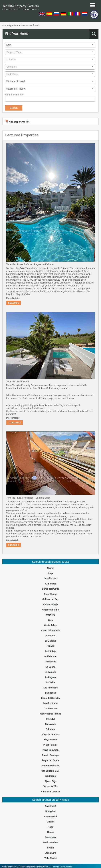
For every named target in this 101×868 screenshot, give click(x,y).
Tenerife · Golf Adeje (18, 381)
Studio (50, 848)
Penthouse (50, 837)
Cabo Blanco (50, 594)
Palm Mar (50, 729)
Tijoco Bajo (51, 781)
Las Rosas (51, 693)
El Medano (50, 641)
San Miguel (50, 776)
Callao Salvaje (51, 604)
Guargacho (51, 662)
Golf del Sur (50, 657)
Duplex (50, 822)
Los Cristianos (50, 703)
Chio (50, 620)
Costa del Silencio (50, 630)
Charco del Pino (51, 610)
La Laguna (50, 677)
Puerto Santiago (51, 755)
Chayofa (50, 615)
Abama (51, 568)
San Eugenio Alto (50, 766)
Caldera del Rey (50, 599)
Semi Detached (51, 842)
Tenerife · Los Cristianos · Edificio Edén (28, 498)
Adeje (51, 573)
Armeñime (50, 584)
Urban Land (50, 853)
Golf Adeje (50, 651)
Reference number (15, 95)
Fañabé (50, 646)
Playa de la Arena (50, 734)
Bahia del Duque (50, 589)
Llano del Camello (51, 698)
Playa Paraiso (50, 745)
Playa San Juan (50, 750)
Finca (50, 827)
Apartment (50, 806)
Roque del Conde (50, 760)
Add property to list (17, 122)
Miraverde (50, 724)
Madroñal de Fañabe (51, 714)
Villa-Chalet (50, 858)
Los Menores (50, 708)
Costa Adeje (50, 625)
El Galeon (50, 636)
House (51, 832)
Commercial (50, 817)
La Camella (50, 672)
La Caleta (50, 667)
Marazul (50, 719)
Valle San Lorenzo (50, 792)
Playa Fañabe (51, 740)
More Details (13, 298)
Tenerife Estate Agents (62, 867)
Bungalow (51, 811)
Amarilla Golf (50, 578)
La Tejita (51, 682)
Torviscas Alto (50, 786)
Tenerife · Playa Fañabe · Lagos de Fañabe (30, 264)
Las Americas (50, 688)
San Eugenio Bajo (50, 771)
